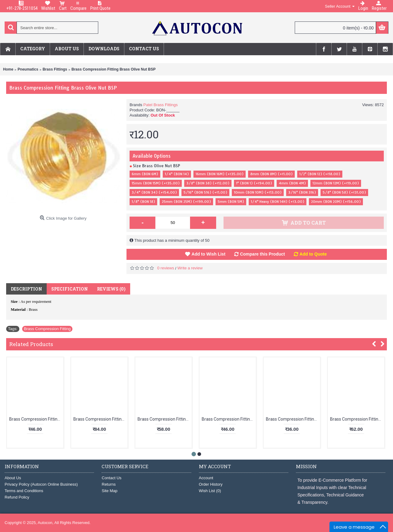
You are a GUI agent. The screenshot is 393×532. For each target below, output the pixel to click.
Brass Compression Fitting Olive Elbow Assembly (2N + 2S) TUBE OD (357, 419)
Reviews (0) (111, 289)
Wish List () (210, 491)
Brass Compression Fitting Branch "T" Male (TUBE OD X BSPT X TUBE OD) (165, 419)
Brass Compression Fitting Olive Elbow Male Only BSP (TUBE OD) (293, 419)
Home (8, 69)
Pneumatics (28, 69)
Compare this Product (263, 254)
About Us (13, 478)
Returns (109, 484)
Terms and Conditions (24, 491)
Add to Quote (313, 254)
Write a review (190, 268)
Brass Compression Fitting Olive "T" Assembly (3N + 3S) (100, 419)
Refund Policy (17, 497)
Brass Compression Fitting (47, 329)
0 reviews (166, 268)
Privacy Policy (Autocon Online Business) (41, 484)
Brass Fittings (55, 69)
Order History (211, 484)
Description (26, 289)
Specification (70, 289)
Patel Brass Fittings (161, 105)
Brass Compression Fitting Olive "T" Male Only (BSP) (36, 419)
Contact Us (111, 478)
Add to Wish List (208, 254)
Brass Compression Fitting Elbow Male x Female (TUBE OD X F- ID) (229, 419)
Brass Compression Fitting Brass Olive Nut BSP (114, 69)
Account (206, 478)
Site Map (109, 491)
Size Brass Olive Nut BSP (157, 166)
